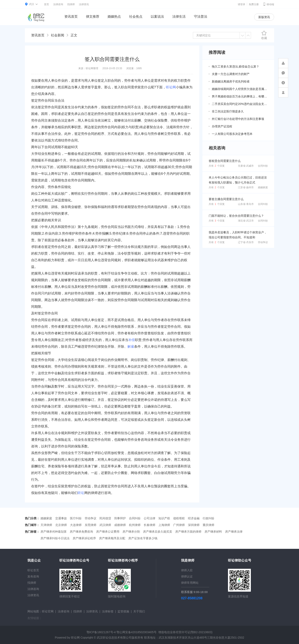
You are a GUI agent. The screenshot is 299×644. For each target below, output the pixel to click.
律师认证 (187, 576)
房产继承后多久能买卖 (158, 532)
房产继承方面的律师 (188, 532)
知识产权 (164, 518)
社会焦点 (136, 17)
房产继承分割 (131, 532)
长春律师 (149, 525)
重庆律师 (208, 525)
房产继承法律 (234, 532)
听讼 (81, 493)
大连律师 (76, 525)
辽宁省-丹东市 (246, 242)
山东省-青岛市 (246, 204)
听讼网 (171, 87)
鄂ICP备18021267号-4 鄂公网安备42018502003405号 (122, 632)
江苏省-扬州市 (246, 187)
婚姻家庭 (263, 187)
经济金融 (194, 518)
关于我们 (139, 611)
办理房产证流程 (222, 126)
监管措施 (123, 611)
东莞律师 (91, 525)
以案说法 (157, 17)
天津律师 (46, 525)
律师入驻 (187, 570)
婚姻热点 (114, 17)
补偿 (132, 340)
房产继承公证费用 (108, 532)
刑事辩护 (120, 518)
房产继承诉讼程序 (84, 538)
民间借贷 (105, 518)
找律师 (71, 4)
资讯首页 (71, 17)
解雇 (131, 347)
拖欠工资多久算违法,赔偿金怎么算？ (235, 66)
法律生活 (179, 17)
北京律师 (61, 525)
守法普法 (201, 17)
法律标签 (108, 611)
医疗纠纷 (76, 518)
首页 (47, 4)
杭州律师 (135, 525)
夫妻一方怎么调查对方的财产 (231, 74)
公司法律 (149, 518)
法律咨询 (58, 4)
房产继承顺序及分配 (112, 538)
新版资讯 (264, 17)
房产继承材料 (213, 532)
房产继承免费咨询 (81, 532)
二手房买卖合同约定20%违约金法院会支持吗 (240, 104)
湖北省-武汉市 (246, 221)
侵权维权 (179, 518)
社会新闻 (58, 35)
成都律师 (120, 525)
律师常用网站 (190, 583)
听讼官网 (48, 611)
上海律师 (164, 525)
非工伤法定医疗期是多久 (228, 111)
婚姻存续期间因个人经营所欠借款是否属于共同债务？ (240, 89)
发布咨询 (33, 576)
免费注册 (254, 4)
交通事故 (61, 518)
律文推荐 (93, 17)
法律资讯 (84, 4)
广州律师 (179, 525)
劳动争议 (263, 242)
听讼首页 (33, 570)
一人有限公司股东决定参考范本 (232, 134)
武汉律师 (105, 525)
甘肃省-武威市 (246, 166)
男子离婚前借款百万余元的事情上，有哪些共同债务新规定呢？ (240, 96)
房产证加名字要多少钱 (143, 538)
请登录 (241, 4)
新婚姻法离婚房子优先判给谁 (231, 81)
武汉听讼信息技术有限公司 (114, 638)
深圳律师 (194, 525)
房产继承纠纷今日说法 (55, 538)
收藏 (264, 35)
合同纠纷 (263, 166)
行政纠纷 (208, 518)
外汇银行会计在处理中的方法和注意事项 (238, 119)
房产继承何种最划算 (54, 532)
